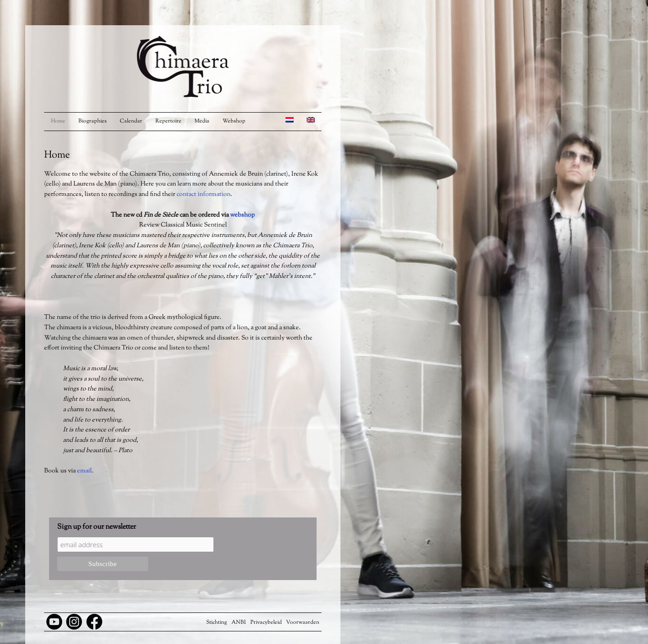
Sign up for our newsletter (97, 527)
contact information (204, 195)
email (84, 471)
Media (202, 121)
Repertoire (168, 121)
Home (58, 121)
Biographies (93, 121)
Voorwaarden (303, 622)
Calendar (131, 121)
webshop (242, 215)
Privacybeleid (266, 622)
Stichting (217, 622)
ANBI (239, 622)
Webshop (234, 121)
